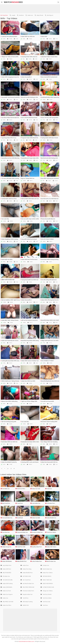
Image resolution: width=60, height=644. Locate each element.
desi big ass (49, 15)
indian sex (29, 15)
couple (12, 15)
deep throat (39, 15)
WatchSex (13, 2)
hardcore (20, 15)
